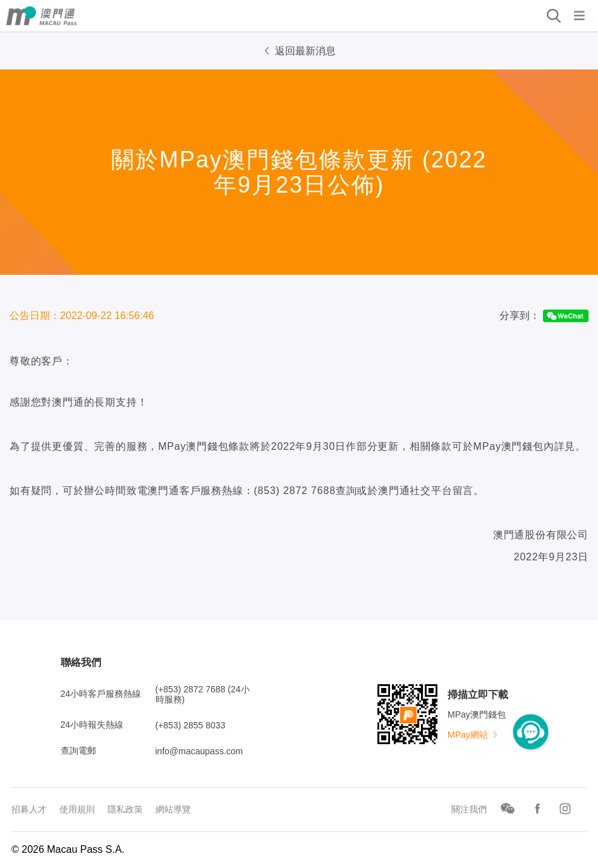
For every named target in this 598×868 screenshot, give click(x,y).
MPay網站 (473, 735)
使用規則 (77, 809)
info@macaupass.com (199, 751)
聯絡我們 (81, 662)
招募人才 (29, 809)
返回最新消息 (299, 51)
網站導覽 (173, 809)
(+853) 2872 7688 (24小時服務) (203, 694)
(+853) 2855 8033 (191, 725)
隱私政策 (125, 809)
